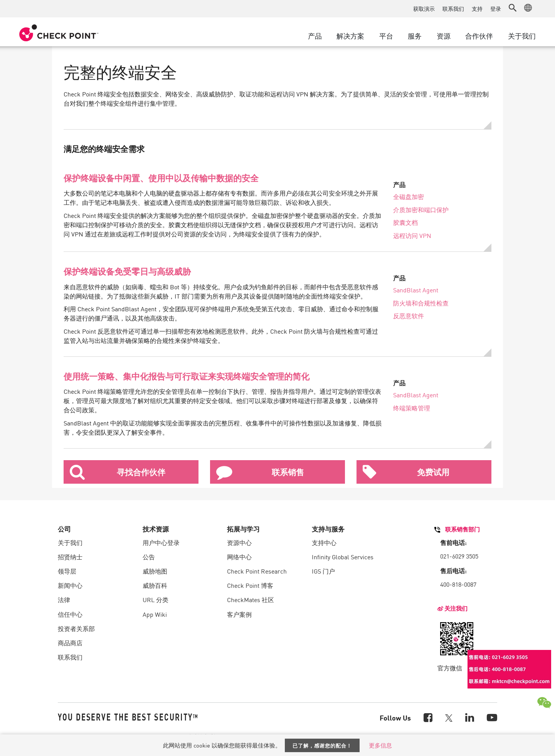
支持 (477, 8)
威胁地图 (155, 571)
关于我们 (70, 542)
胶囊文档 (405, 222)
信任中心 (70, 614)
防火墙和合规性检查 (421, 303)
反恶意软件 (409, 316)
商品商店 (70, 643)
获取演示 (424, 8)
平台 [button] (386, 35)
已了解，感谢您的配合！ (322, 745)
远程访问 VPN (412, 235)
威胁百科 (155, 585)
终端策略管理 (412, 408)
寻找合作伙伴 (118, 472)
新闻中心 (70, 585)
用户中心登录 (161, 542)
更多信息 (380, 745)
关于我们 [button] (522, 35)
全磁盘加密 (409, 196)
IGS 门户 (323, 571)
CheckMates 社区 (251, 599)
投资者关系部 (76, 628)
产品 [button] (315, 35)
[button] (513, 8)
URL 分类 (156, 599)
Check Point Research (257, 571)
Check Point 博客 (250, 585)
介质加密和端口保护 (421, 209)
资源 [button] (444, 35)
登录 (496, 8)
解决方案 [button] (350, 35)
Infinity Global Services (343, 557)
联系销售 (260, 472)
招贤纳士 (70, 557)
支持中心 (324, 542)
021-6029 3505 (459, 556)
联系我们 (453, 8)
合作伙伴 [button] (479, 35)
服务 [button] (415, 35)
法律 (64, 599)
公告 (149, 557)
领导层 (67, 571)
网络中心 (239, 557)
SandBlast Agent (416, 290)
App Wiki (155, 614)
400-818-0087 (458, 584)
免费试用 (406, 472)
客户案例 (239, 614)
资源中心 (239, 542)
